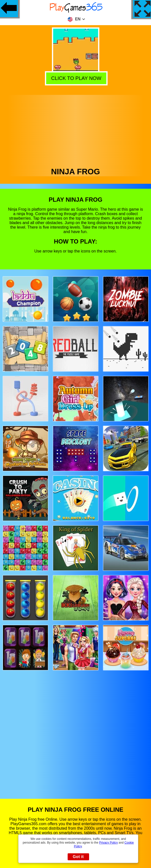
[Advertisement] (76, 130)
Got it (78, 857)
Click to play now (75, 78)
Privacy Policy (108, 843)
